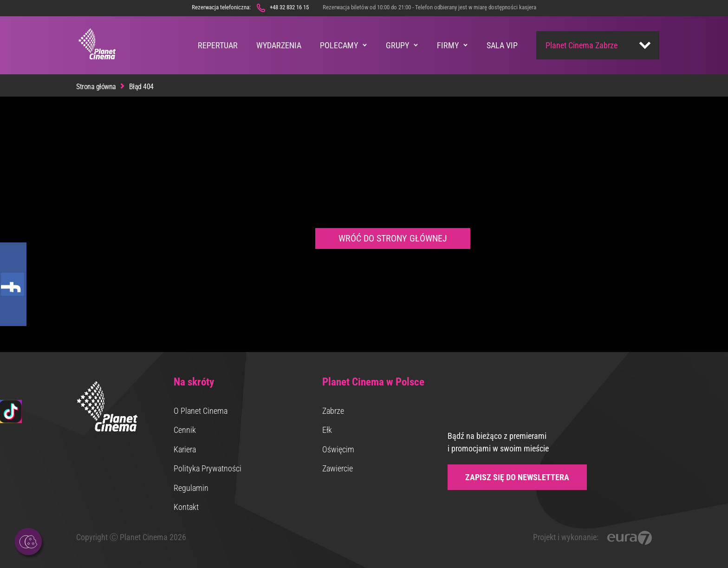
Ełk (327, 430)
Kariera (185, 449)
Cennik (185, 430)
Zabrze (333, 411)
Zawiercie (338, 468)
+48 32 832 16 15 (289, 7)
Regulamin (191, 488)
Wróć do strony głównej (393, 238)
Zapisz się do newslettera (517, 477)
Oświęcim (338, 449)
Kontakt (186, 507)
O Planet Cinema (201, 411)
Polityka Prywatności (208, 468)
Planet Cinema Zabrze (582, 45)
